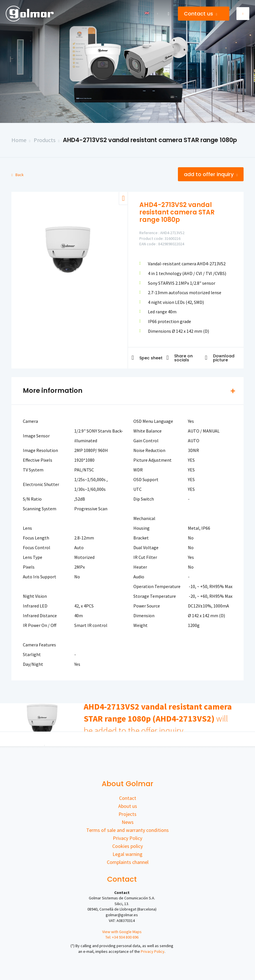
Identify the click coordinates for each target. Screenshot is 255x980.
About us (128, 806)
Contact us (200, 14)
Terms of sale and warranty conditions (127, 830)
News (128, 822)
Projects (127, 814)
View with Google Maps (122, 932)
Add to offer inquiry (211, 174)
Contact (128, 798)
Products (45, 140)
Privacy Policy (127, 838)
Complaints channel (128, 862)
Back (18, 175)
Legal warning (127, 854)
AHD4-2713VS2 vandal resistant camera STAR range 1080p (150, 140)
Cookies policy (127, 846)
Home (19, 140)
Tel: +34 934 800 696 (122, 937)
